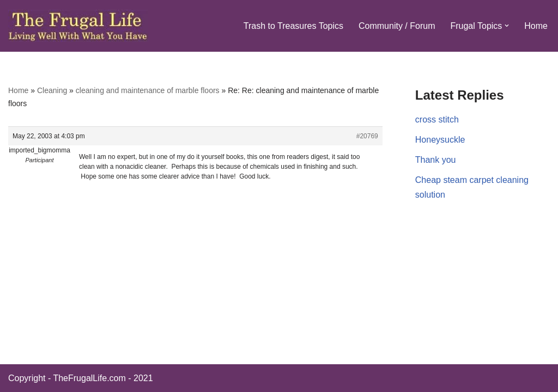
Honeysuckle (440, 140)
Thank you (436, 160)
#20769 (367, 136)
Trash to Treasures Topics (293, 26)
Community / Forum (397, 26)
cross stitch (437, 120)
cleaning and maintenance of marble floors (148, 90)
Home (536, 26)
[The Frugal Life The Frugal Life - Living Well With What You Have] (78, 26)
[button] (507, 26)
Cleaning (52, 90)
